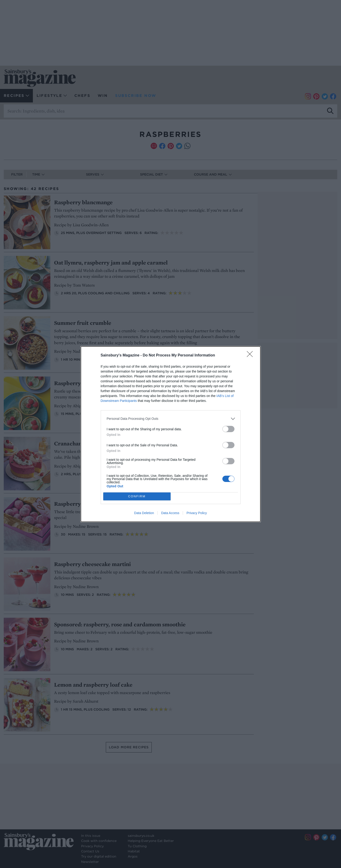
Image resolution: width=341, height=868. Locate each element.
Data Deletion (144, 513)
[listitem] (171, 419)
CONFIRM (137, 496)
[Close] (251, 356)
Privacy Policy (197, 513)
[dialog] (171, 434)
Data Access (170, 513)
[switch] (228, 429)
